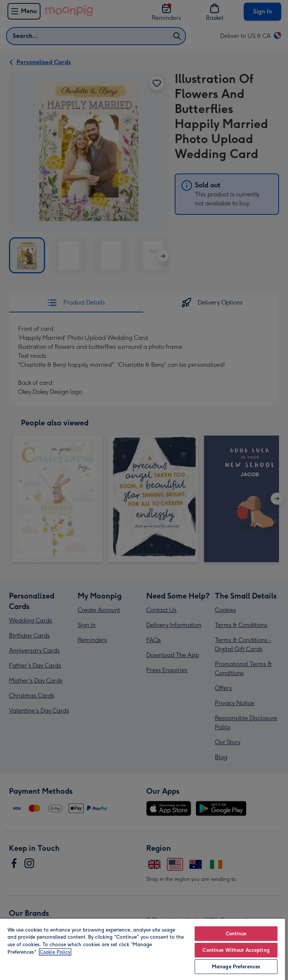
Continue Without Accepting (236, 950)
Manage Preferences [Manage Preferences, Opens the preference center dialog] (236, 967)
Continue (236, 934)
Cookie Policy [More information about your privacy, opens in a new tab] (55, 952)
